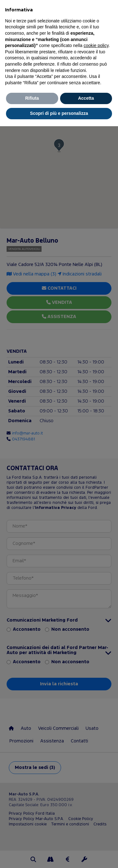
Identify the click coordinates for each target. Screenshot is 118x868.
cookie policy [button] (96, 45)
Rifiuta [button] (32, 98)
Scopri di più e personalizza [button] (59, 113)
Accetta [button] (86, 98)
